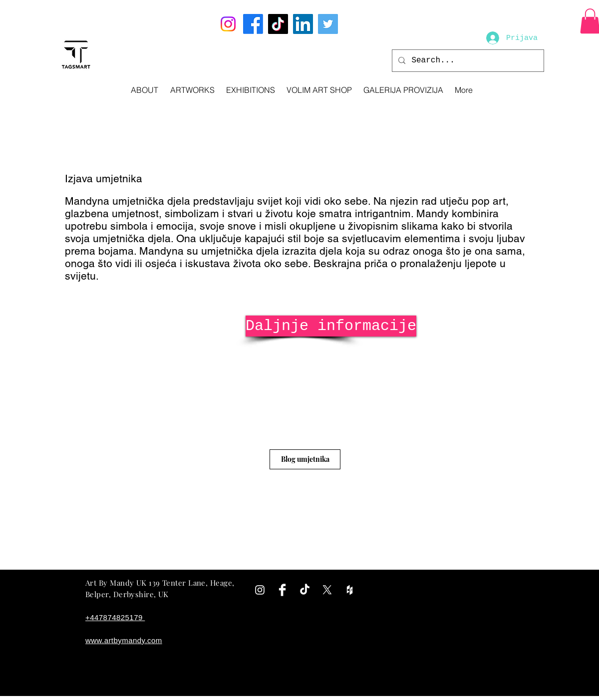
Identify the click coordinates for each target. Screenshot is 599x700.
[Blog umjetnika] (305, 459)
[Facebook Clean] (282, 590)
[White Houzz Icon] (350, 590)
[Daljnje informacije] (331, 326)
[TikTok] (278, 24)
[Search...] (467, 61)
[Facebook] (253, 24)
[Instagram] (228, 24)
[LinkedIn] (303, 24)
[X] (327, 590)
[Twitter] (328, 24)
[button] (192, 90)
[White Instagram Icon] (260, 590)
